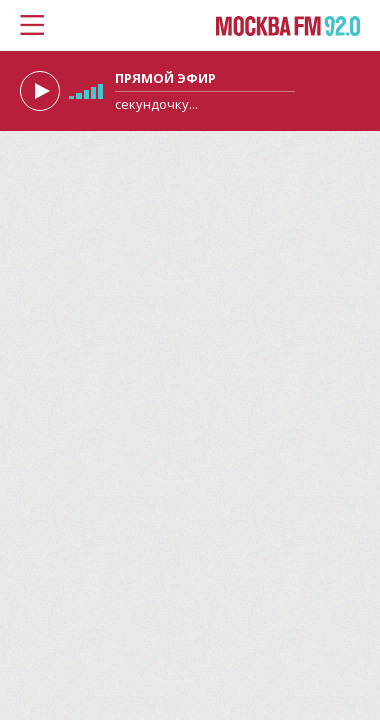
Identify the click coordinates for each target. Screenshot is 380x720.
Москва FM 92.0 (288, 27)
